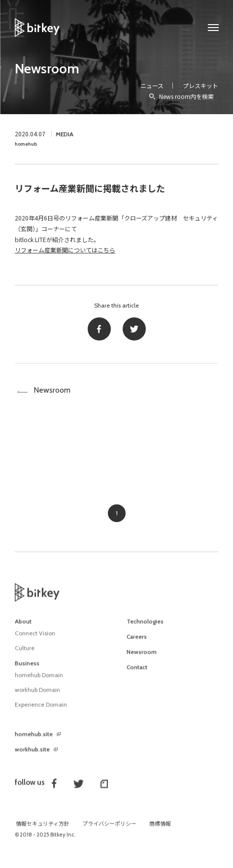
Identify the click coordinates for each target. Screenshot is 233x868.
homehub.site (34, 740)
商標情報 (160, 830)
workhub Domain (37, 696)
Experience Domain (41, 710)
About (23, 627)
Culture (25, 654)
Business (27, 669)
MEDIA (65, 134)
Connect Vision (35, 639)
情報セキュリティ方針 (43, 830)
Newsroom (47, 68)
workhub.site (32, 755)
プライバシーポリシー (109, 830)
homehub (26, 144)
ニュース (152, 85)
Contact (137, 673)
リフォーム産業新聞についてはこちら (65, 250)
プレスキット (200, 85)
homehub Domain (39, 681)
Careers (137, 643)
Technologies (145, 627)
